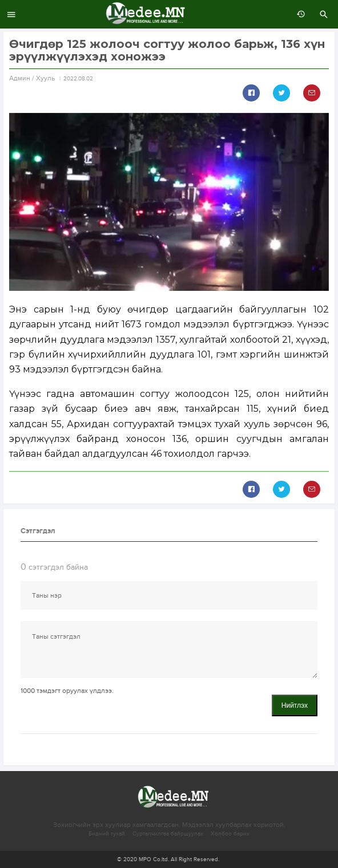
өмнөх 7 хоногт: (298, 14)
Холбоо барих (230, 834)
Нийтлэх (295, 705)
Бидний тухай (107, 834)
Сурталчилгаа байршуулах (168, 834)
